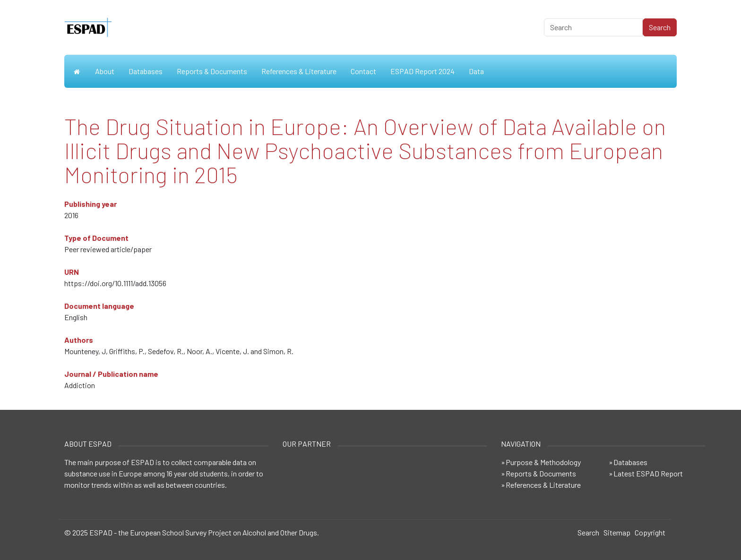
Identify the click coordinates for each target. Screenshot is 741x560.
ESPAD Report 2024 (422, 71)
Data (476, 71)
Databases (146, 71)
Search (588, 532)
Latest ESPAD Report (648, 473)
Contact (363, 71)
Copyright (650, 532)
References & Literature (299, 71)
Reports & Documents (212, 71)
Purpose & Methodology (543, 462)
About (105, 71)
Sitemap (617, 532)
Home (76, 71)
